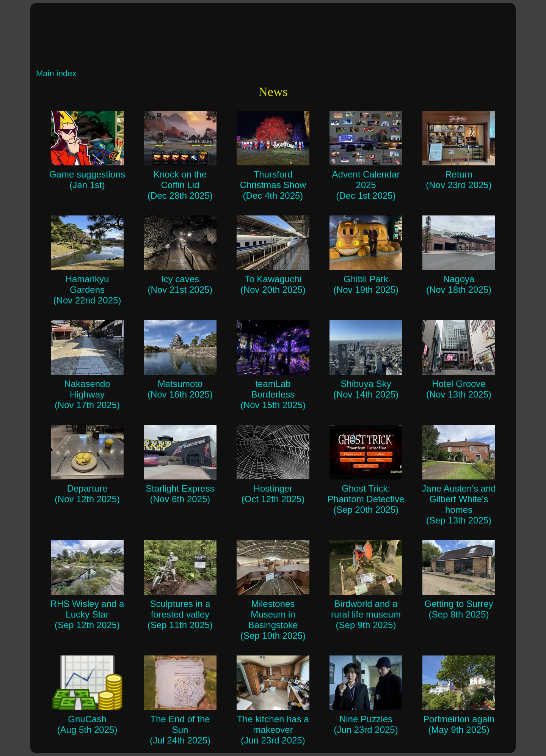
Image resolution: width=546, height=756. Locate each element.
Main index (56, 73)
